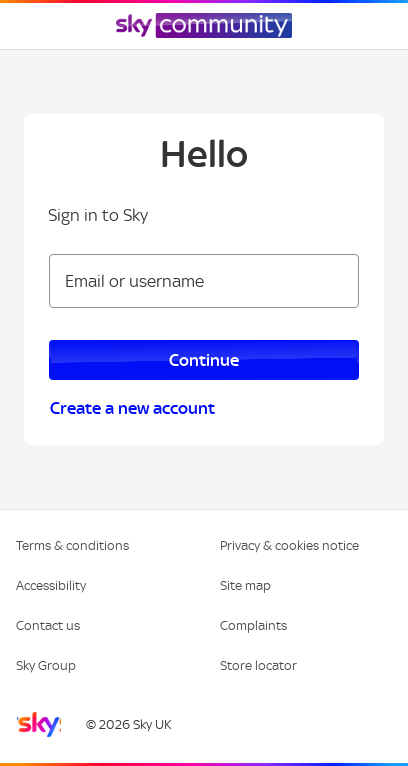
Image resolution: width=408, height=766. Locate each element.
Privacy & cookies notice (289, 545)
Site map (245, 585)
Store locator (258, 665)
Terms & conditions (72, 545)
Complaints (253, 625)
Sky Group (46, 665)
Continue (204, 360)
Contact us (48, 625)
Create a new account (132, 408)
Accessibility (51, 585)
